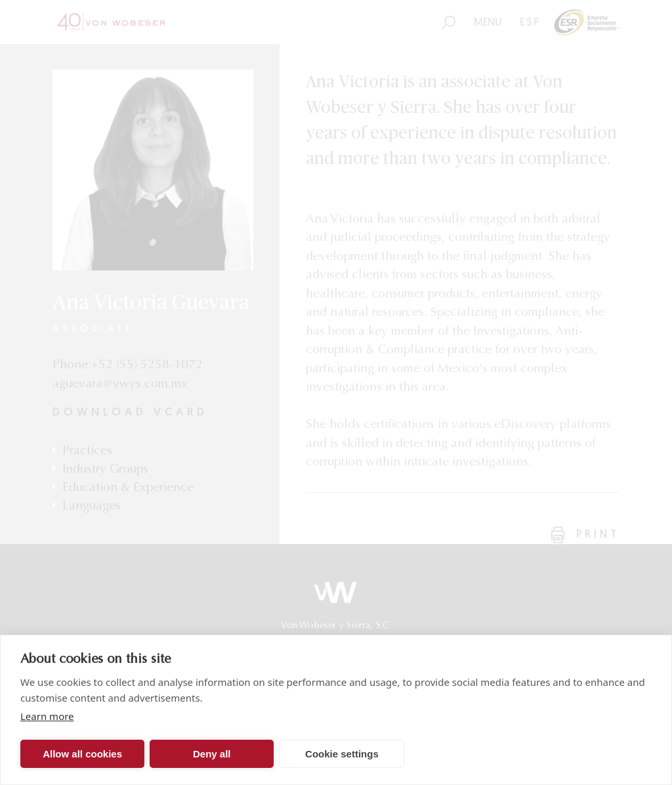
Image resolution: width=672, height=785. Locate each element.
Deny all (212, 754)
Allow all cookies (82, 754)
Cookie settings (342, 754)
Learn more (47, 716)
